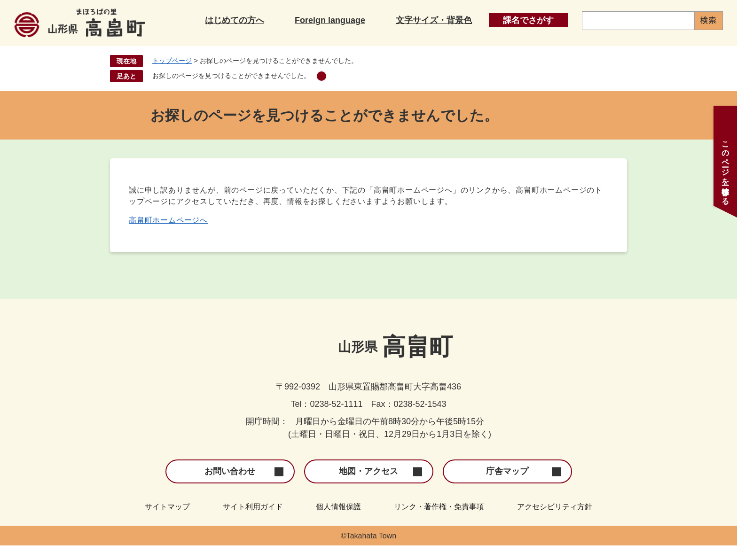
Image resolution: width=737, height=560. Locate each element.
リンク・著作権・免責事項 (439, 521)
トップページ (172, 75)
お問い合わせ (230, 486)
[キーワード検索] (638, 18)
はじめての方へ (235, 18)
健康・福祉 (447, 42)
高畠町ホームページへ (168, 235)
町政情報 (677, 42)
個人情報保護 (338, 521)
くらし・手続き (215, 42)
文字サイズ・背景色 (434, 18)
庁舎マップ (507, 486)
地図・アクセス (368, 486)
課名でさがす (528, 18)
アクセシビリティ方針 (555, 521)
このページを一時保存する (725, 169)
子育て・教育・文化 (331, 42)
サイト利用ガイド (253, 521)
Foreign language (330, 18)
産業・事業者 (562, 42)
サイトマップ (167, 521)
